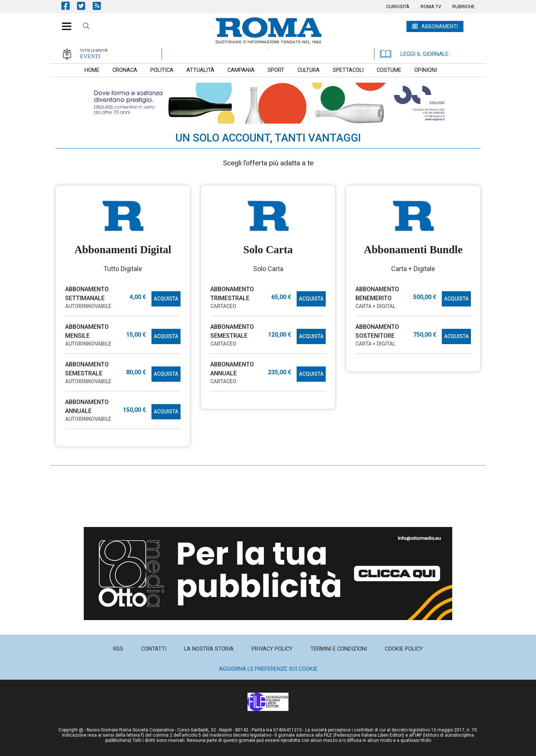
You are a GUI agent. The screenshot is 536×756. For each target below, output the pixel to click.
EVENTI (90, 56)
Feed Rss (100, 6)
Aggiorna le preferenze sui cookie (268, 669)
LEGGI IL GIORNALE (414, 54)
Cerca (86, 27)
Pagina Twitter (85, 6)
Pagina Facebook (69, 6)
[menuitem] (398, 7)
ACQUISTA (166, 299)
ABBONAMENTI (440, 26)
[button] (64, 22)
